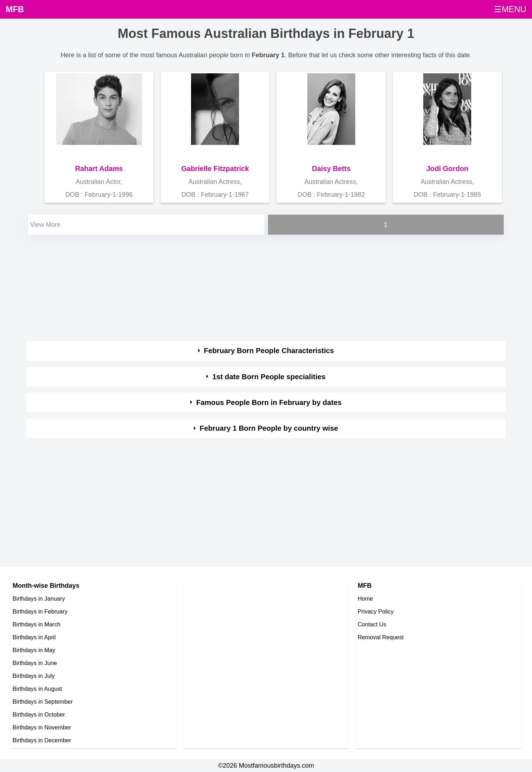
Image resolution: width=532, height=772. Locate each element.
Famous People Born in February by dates (269, 402)
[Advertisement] (241, 287)
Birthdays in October (39, 714)
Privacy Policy (376, 611)
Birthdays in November (42, 727)
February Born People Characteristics (269, 351)
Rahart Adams (99, 168)
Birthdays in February (40, 611)
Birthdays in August (37, 689)
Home (365, 598)
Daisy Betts (331, 168)
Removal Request (381, 637)
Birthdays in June (35, 663)
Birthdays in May (34, 650)
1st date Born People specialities (269, 377)
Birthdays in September (43, 702)
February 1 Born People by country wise (269, 428)
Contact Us (372, 624)
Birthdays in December (42, 740)
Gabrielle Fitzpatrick (215, 168)
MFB (15, 9)
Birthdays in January (39, 598)
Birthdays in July (34, 676)
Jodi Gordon (448, 168)
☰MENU (510, 9)
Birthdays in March (36, 624)
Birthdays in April (34, 637)
